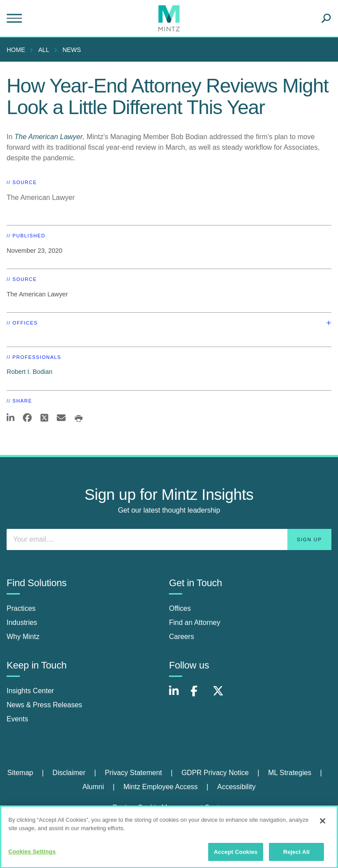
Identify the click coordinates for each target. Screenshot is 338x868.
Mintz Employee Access (160, 787)
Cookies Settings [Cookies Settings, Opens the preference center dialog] (32, 855)
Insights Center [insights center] (30, 691)
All (44, 50)
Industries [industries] (22, 622)
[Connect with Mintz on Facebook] (199, 696)
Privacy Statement (133, 773)
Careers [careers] (182, 637)
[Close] (323, 825)
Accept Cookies (236, 856)
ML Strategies (290, 773)
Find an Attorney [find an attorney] (195, 622)
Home (16, 50)
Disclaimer (69, 773)
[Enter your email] (169, 539)
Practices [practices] (21, 608)
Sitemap (20, 773)
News (72, 50)
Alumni (93, 787)
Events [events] (17, 719)
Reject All (296, 856)
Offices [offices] (180, 608)
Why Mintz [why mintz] (23, 637)
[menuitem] (18, 50)
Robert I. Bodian (29, 372)
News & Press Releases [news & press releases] (44, 705)
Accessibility (237, 787)
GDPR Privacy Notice (215, 773)
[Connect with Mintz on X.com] (221, 696)
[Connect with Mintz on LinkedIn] (178, 696)
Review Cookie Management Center (169, 807)
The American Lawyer (49, 137)
